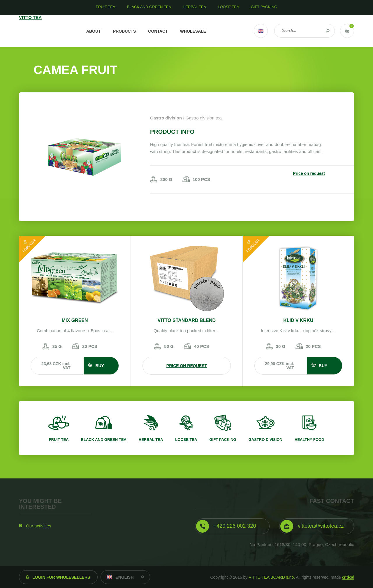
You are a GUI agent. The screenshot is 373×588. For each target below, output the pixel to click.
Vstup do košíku (347, 31)
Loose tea (186, 440)
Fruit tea (59, 440)
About (94, 31)
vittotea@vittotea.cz (321, 526)
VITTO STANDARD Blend (187, 320)
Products (125, 31)
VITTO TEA (45, 31)
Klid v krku (298, 320)
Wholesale (193, 31)
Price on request (309, 173)
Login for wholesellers (61, 577)
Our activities (39, 526)
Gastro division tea (204, 118)
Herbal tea (151, 440)
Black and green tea (104, 440)
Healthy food (309, 440)
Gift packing (223, 440)
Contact (158, 31)
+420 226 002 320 (235, 526)
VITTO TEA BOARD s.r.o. (272, 577)
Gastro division (166, 118)
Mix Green (75, 320)
